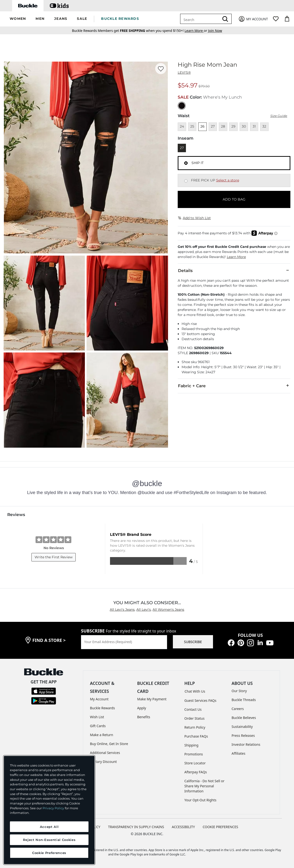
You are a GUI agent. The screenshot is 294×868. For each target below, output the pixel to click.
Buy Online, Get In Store (109, 744)
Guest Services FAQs (200, 700)
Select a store (228, 180)
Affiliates (239, 753)
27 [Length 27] (182, 148)
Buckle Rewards (102, 708)
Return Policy (195, 727)
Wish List (97, 717)
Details (234, 270)
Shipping (191, 745)
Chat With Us (195, 691)
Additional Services (105, 753)
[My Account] (253, 19)
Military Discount (103, 762)
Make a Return (102, 735)
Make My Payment (152, 699)
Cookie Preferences (220, 827)
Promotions (194, 754)
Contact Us (193, 709)
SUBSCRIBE (193, 642)
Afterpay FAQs (196, 772)
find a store (49, 640)
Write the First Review (54, 557)
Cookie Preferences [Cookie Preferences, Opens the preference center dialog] (49, 853)
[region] (49, 810)
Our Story (239, 691)
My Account (99, 699)
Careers (238, 709)
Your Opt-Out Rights (201, 800)
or (196, 31)
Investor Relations (246, 744)
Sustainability (242, 727)
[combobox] (201, 19)
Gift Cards (98, 726)
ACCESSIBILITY (184, 827)
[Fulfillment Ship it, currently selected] (186, 163)
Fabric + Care (234, 386)
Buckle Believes (244, 718)
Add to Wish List (194, 218)
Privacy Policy (53, 808)
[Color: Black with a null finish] (182, 106)
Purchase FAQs (196, 736)
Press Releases (243, 735)
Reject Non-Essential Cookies (49, 840)
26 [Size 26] (202, 126)
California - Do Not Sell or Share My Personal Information (205, 786)
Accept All (49, 827)
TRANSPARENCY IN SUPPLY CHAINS (136, 827)
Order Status (195, 718)
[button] (18, 19)
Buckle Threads (244, 700)
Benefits (144, 717)
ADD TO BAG (234, 199)
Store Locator (195, 763)
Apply (142, 708)
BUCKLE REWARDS (120, 19)
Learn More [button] (236, 257)
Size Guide (279, 116)
